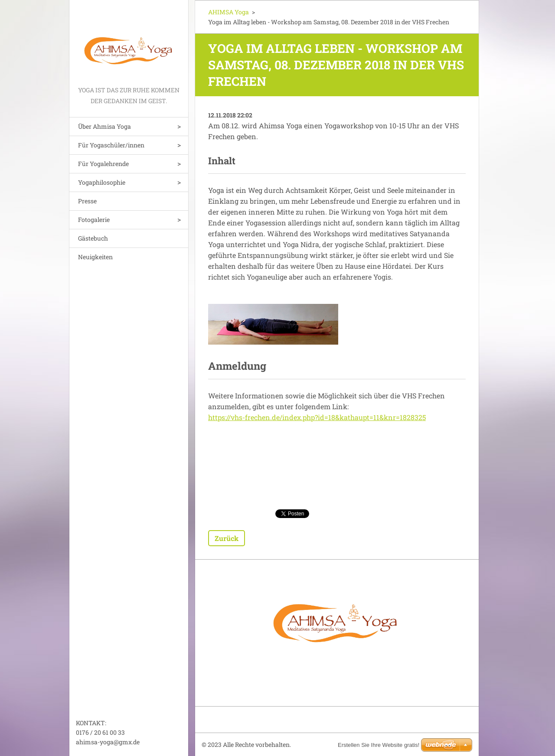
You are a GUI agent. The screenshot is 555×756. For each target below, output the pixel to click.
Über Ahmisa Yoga (104, 126)
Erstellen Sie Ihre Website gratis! (379, 745)
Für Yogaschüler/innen (111, 145)
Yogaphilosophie (102, 182)
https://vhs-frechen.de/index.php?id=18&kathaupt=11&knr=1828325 (317, 417)
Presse (87, 201)
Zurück (227, 538)
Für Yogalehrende (103, 164)
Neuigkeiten (95, 257)
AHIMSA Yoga (229, 12)
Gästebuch (93, 238)
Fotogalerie (94, 220)
